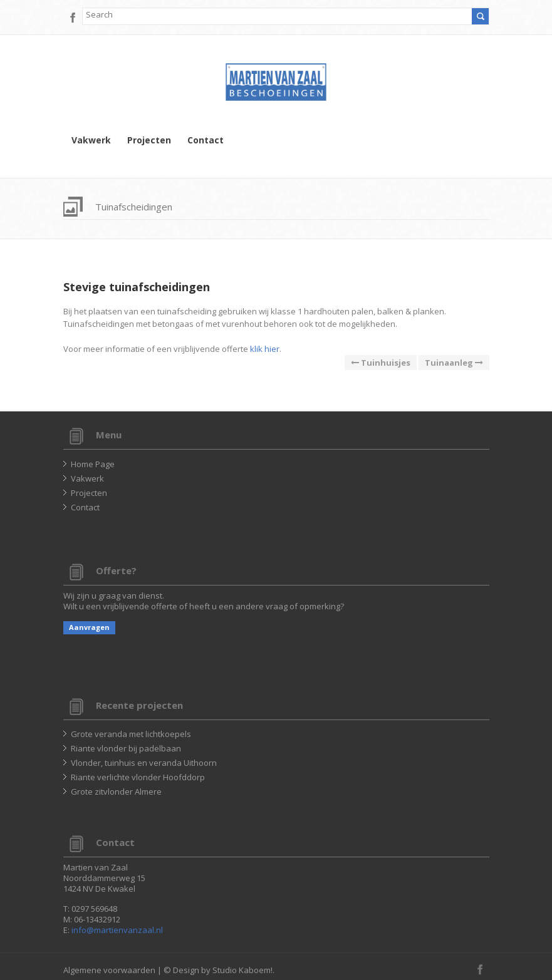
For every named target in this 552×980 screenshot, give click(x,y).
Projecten (149, 140)
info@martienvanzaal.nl (117, 930)
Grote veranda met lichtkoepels (131, 734)
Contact (206, 140)
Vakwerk (91, 140)
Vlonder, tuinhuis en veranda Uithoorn (144, 763)
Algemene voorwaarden (109, 970)
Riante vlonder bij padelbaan (126, 748)
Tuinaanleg (454, 363)
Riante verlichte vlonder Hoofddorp (138, 777)
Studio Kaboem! (242, 970)
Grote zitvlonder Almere (116, 792)
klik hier (265, 349)
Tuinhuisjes (381, 363)
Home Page (93, 464)
